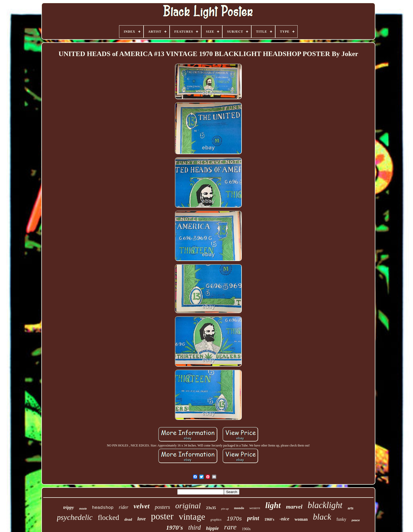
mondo (239, 508)
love (141, 519)
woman (301, 519)
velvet (142, 506)
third (195, 527)
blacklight (325, 505)
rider (124, 507)
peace (356, 520)
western (255, 508)
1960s (246, 529)
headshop (103, 508)
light (273, 505)
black (322, 517)
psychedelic (75, 517)
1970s (234, 518)
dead (128, 519)
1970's (175, 528)
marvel (294, 507)
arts (351, 508)
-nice (284, 519)
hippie (212, 528)
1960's (269, 520)
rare (230, 527)
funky (341, 519)
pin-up (225, 509)
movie (83, 509)
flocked (108, 518)
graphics (216, 520)
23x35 (211, 508)
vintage (192, 517)
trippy (69, 507)
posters (163, 507)
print (253, 518)
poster (162, 516)
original (188, 506)
